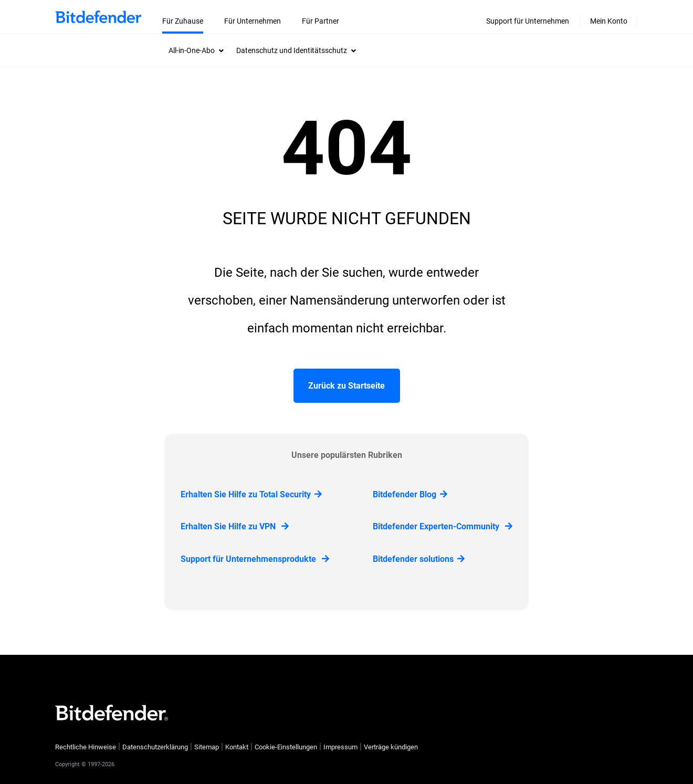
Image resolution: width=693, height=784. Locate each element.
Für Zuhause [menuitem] (183, 21)
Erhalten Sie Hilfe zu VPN (235, 526)
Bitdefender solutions (419, 559)
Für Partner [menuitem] (321, 21)
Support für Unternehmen (528, 21)
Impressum (340, 747)
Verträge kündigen (391, 747)
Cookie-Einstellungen (286, 747)
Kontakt (237, 747)
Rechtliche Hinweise (86, 747)
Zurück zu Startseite (346, 386)
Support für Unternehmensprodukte (255, 559)
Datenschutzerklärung (155, 747)
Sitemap (207, 747)
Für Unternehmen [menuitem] (253, 21)
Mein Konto (609, 21)
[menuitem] (196, 50)
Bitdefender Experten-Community (443, 526)
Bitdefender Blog (410, 494)
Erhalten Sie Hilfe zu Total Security (251, 494)
